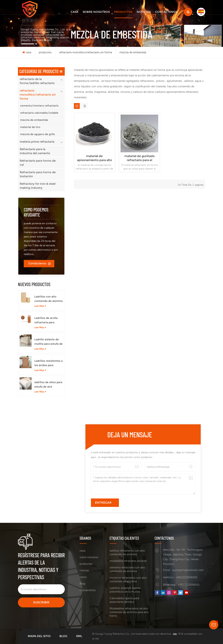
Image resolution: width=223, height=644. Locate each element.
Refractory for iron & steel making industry (38, 186)
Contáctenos (166, 12)
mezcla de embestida (133, 52)
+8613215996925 (186, 577)
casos (83, 577)
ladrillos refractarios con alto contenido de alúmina (127, 552)
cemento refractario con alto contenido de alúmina (127, 569)
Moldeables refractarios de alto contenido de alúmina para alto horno (129, 612)
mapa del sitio (39, 636)
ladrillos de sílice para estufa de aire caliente (48, 385)
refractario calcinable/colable (39, 113)
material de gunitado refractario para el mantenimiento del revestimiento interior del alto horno (139, 158)
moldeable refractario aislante (128, 561)
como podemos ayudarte (36, 212)
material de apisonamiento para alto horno (94, 158)
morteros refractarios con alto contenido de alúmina (128, 579)
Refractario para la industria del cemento (35, 151)
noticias (144, 12)
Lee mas (40, 306)
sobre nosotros (96, 12)
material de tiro (30, 127)
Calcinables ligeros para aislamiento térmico (124, 600)
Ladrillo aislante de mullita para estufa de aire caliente (48, 342)
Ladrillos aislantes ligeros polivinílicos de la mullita (125, 590)
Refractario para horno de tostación (38, 174)
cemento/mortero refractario (39, 106)
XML (79, 636)
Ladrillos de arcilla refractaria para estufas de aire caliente (46, 320)
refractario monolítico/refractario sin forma (86, 52)
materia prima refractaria (37, 142)
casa (74, 12)
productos (123, 12)
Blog (82, 583)
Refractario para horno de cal (38, 163)
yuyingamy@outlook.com (188, 570)
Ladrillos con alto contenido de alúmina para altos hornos (48, 299)
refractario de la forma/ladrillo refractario (37, 81)
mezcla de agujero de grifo (38, 134)
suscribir (41, 602)
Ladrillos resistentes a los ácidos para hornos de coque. (48, 363)
